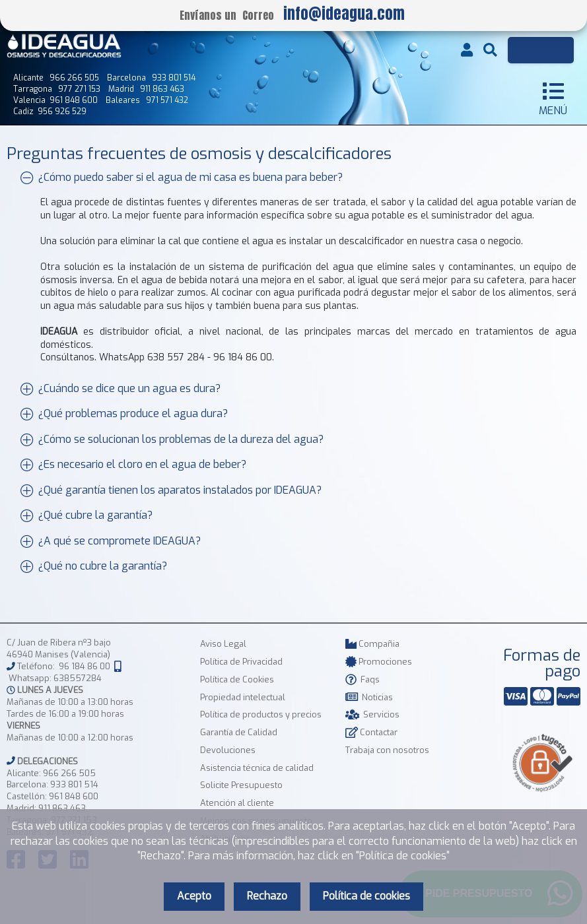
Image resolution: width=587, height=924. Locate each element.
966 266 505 (69, 773)
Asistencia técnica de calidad (257, 768)
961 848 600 (74, 796)
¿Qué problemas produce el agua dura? (124, 413)
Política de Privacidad (241, 662)
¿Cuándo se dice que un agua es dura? (121, 388)
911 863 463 (62, 808)
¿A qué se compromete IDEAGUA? (111, 540)
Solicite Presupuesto (241, 785)
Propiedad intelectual (243, 697)
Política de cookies (366, 896)
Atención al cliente (237, 803)
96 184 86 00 (85, 666)
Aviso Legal (223, 644)
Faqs (363, 679)
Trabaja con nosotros (387, 750)
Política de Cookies (237, 679)
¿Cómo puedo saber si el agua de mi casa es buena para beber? (182, 177)
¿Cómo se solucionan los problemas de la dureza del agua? (172, 439)
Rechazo (267, 896)
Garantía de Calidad (239, 732)
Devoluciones (228, 750)
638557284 (78, 678)
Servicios (372, 714)
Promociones (379, 662)
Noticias (369, 697)
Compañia (372, 644)
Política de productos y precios (261, 714)
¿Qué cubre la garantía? (86, 515)
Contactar (371, 732)
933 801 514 (74, 784)
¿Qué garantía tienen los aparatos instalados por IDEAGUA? (171, 490)
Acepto (194, 896)
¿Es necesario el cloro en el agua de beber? (133, 464)
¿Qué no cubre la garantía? (94, 566)
